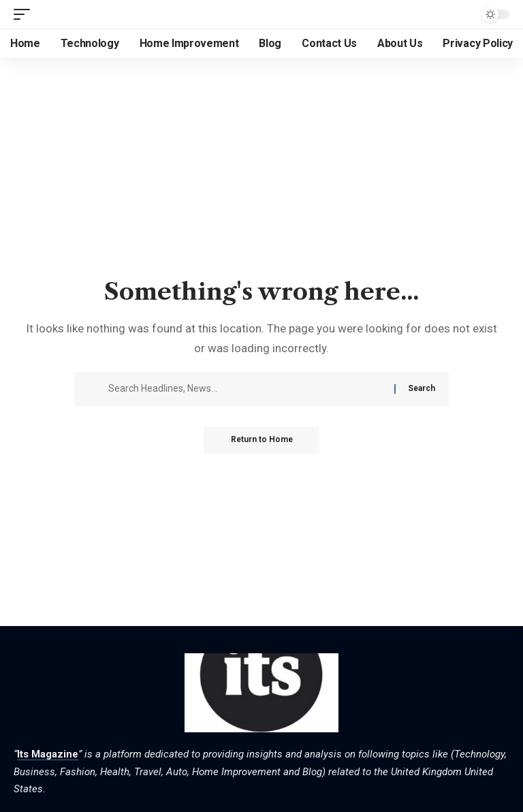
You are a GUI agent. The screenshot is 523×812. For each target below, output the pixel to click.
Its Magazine (48, 754)
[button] (25, 14)
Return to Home (262, 440)
